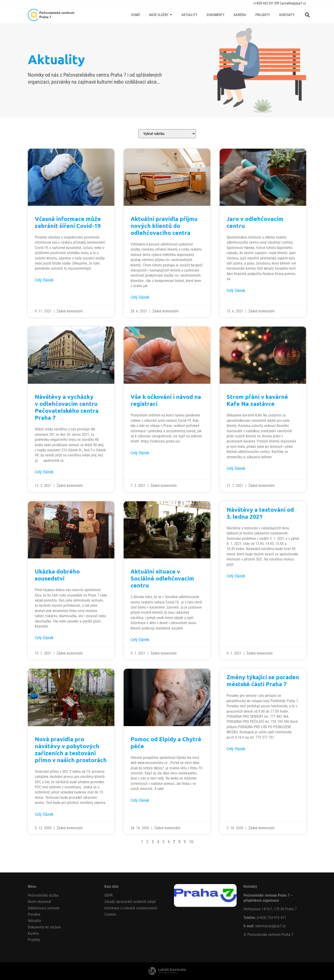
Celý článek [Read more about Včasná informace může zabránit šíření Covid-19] (44, 280)
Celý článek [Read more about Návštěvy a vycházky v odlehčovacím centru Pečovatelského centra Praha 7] (44, 472)
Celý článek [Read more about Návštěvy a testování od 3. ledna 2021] (236, 576)
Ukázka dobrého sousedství (57, 575)
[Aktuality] (189, 15)
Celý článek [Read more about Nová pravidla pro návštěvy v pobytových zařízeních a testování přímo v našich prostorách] (44, 814)
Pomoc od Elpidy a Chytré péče (166, 742)
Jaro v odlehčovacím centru (255, 222)
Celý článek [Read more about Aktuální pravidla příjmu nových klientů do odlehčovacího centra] (140, 297)
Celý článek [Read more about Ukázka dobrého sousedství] (44, 638)
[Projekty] (263, 15)
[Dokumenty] (216, 15)
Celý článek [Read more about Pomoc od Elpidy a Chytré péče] (140, 800)
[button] (307, 15)
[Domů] (136, 15)
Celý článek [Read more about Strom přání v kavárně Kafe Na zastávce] (236, 468)
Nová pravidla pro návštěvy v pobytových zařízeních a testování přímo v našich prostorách (71, 749)
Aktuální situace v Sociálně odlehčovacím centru (162, 578)
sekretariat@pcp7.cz (270, 926)
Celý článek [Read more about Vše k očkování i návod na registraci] (140, 453)
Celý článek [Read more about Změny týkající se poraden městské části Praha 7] (236, 749)
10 (191, 842)
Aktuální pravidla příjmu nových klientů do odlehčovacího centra (164, 226)
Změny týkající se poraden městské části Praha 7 (263, 680)
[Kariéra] (240, 15)
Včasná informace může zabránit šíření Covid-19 (68, 222)
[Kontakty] (287, 15)
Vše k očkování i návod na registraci (166, 400)
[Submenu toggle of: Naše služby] (171, 15)
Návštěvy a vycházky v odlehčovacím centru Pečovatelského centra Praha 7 (67, 407)
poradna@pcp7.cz (294, 3)
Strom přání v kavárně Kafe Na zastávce (257, 400)
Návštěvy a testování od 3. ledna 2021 (260, 513)
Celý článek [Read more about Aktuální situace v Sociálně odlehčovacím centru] (140, 640)
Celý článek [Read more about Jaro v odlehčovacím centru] (236, 290)
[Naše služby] (161, 15)
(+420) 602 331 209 (266, 3)
